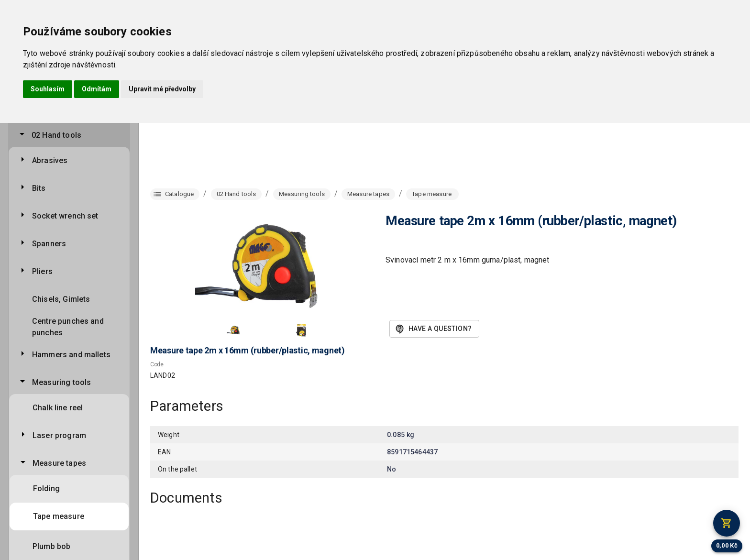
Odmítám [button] (97, 89)
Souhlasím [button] (48, 89)
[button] (234, 330)
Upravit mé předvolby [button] (162, 89)
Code (157, 364)
